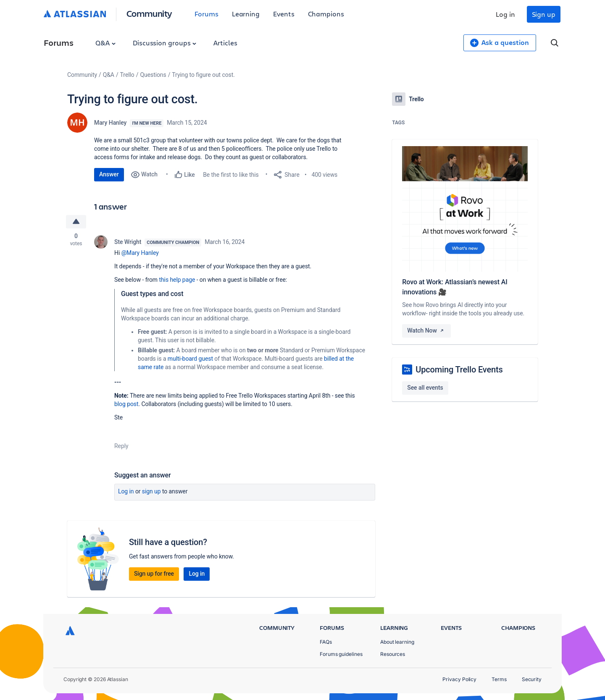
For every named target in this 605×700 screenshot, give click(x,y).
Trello (127, 75)
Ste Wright (128, 242)
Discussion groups (165, 43)
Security (532, 679)
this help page (177, 280)
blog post (126, 404)
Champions (326, 14)
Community (149, 13)
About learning (397, 642)
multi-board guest (190, 359)
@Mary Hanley (140, 253)
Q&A (105, 43)
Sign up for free (154, 574)
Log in (505, 14)
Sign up (544, 14)
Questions (153, 75)
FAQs (326, 642)
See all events (425, 388)
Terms (499, 679)
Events (284, 14)
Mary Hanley (110, 123)
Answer (109, 174)
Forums (206, 14)
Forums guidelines (341, 654)
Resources (393, 654)
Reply (121, 446)
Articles (225, 43)
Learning (246, 14)
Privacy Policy (459, 679)
